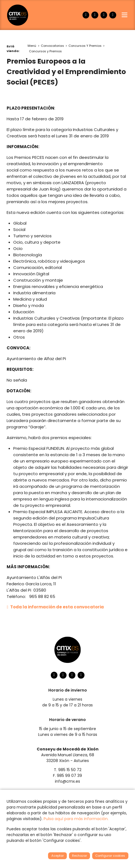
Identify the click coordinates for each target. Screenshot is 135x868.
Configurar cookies (110, 856)
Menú (32, 46)
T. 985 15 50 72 (68, 770)
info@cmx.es (67, 781)
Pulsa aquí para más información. (76, 819)
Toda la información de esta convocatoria (55, 607)
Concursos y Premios (45, 51)
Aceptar (58, 856)
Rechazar (80, 856)
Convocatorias (52, 46)
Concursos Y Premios (85, 46)
